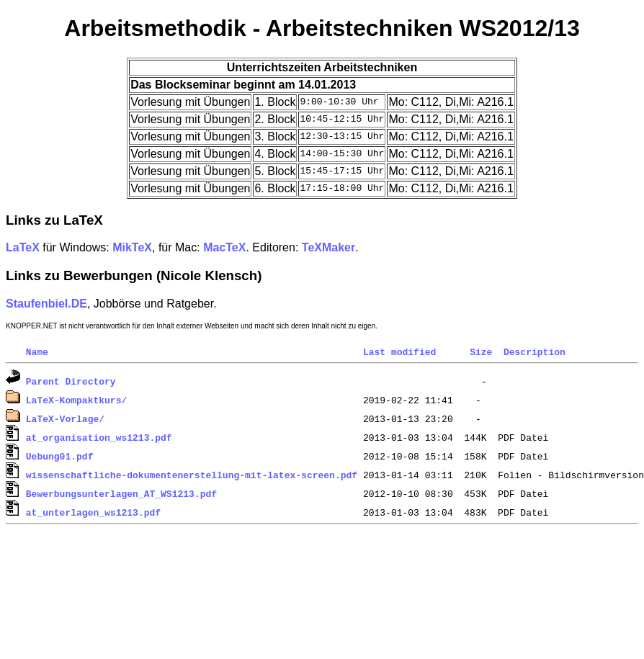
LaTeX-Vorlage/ (65, 418)
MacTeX (224, 247)
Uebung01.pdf (60, 456)
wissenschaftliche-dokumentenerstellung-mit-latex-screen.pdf (192, 475)
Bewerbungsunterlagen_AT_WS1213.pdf (121, 493)
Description (535, 351)
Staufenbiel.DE (46, 304)
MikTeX (132, 247)
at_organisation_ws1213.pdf (99, 437)
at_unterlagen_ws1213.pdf (93, 512)
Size (481, 351)
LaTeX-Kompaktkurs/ (76, 400)
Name (37, 351)
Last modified (399, 351)
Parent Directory (71, 381)
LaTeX (23, 247)
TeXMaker (328, 247)
